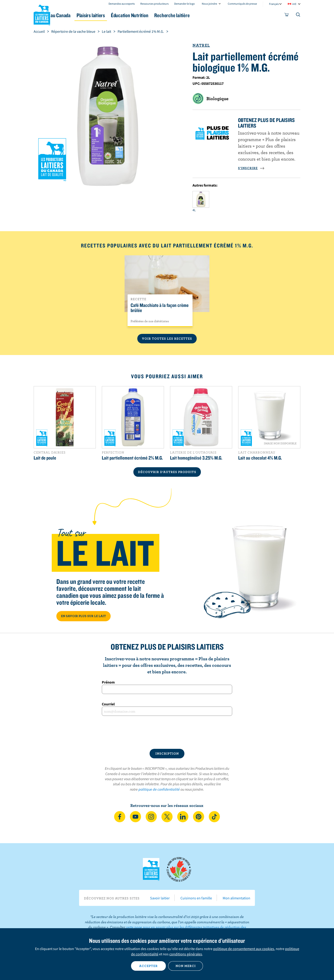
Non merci (186, 966)
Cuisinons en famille (196, 898)
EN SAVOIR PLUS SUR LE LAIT (83, 616)
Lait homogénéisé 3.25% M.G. (196, 458)
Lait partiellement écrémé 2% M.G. (132, 458)
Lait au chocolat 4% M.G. (260, 458)
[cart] (287, 16)
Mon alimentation (236, 898)
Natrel (201, 45)
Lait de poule (45, 458)
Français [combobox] (274, 4)
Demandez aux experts (122, 4)
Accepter (148, 966)
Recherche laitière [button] (215, 15)
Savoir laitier (160, 898)
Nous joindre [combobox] (209, 4)
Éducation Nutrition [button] (167, 15)
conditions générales (186, 954)
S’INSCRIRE (251, 168)
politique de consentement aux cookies (244, 949)
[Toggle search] (298, 16)
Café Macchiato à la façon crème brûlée (160, 308)
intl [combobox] (294, 4)
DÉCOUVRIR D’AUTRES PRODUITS (167, 472)
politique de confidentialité (159, 789)
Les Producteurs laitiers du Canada (42, 14)
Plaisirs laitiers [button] (121, 15)
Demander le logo (185, 4)
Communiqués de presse (242, 4)
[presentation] (167, 732)
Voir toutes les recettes (167, 339)
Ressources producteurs (154, 4)
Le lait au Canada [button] (79, 15)
